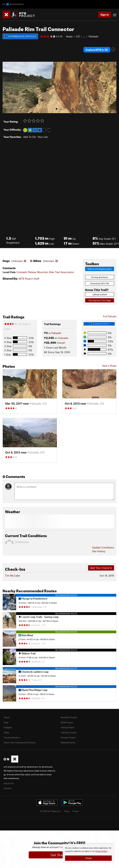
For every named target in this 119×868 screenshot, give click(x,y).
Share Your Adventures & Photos (19, 743)
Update (103, 547)
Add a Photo (109, 366)
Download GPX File (100, 283)
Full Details (110, 316)
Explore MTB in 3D (97, 50)
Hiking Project (67, 727)
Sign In (105, 15)
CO (78, 36)
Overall (61, 343)
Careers (8, 788)
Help (6, 722)
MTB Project (67, 722)
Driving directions (100, 277)
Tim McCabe (12, 576)
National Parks (68, 743)
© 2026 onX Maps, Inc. (51, 811)
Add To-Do (29, 137)
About (7, 717)
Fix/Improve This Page (100, 300)
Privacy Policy (101, 851)
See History (99, 551)
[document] (88, 854)
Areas (69, 36)
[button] (6, 87)
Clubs (6, 733)
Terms (67, 811)
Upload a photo (100, 294)
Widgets (8, 727)
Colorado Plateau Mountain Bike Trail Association (45, 272)
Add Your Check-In (101, 568)
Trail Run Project (69, 733)
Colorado (63, 338)
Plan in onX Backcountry (100, 269)
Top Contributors (12, 738)
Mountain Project (69, 717)
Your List (43, 137)
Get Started (59, 855)
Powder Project (68, 738)
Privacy (76, 811)
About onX (9, 783)
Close (88, 858)
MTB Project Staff (29, 279)
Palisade (93, 36)
